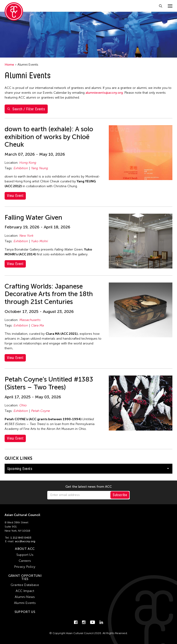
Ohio (23, 405)
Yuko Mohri (40, 241)
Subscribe (120, 495)
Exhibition (21, 168)
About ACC (25, 549)
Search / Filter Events (26, 109)
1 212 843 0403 (21, 538)
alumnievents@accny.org (104, 93)
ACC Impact (25, 591)
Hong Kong (28, 163)
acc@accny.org (25, 541)
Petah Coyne (41, 411)
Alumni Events (25, 603)
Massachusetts (30, 320)
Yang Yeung (40, 168)
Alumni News (25, 597)
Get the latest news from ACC (89, 487)
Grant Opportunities (25, 577)
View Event (15, 196)
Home (9, 65)
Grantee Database (25, 585)
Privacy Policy (25, 567)
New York (26, 236)
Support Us (25, 555)
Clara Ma (37, 325)
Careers (25, 561)
